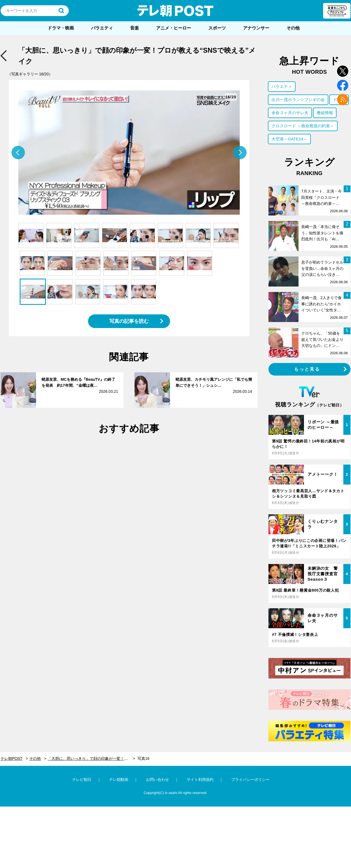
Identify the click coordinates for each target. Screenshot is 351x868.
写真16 (144, 758)
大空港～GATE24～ (289, 139)
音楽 (134, 28)
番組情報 (325, 113)
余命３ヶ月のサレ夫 (290, 113)
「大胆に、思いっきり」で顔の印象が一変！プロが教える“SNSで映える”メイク (91, 758)
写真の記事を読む (129, 321)
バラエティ (102, 28)
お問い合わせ (157, 780)
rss (343, 100)
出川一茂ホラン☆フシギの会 (298, 100)
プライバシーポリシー (250, 780)
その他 (293, 28)
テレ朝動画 (119, 780)
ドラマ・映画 (61, 28)
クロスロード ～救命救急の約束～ (303, 126)
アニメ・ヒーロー (174, 28)
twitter (343, 71)
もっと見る (307, 369)
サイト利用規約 (200, 780)
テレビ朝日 (82, 780)
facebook (343, 85)
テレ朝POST (175, 11)
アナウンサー (256, 28)
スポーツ (217, 28)
